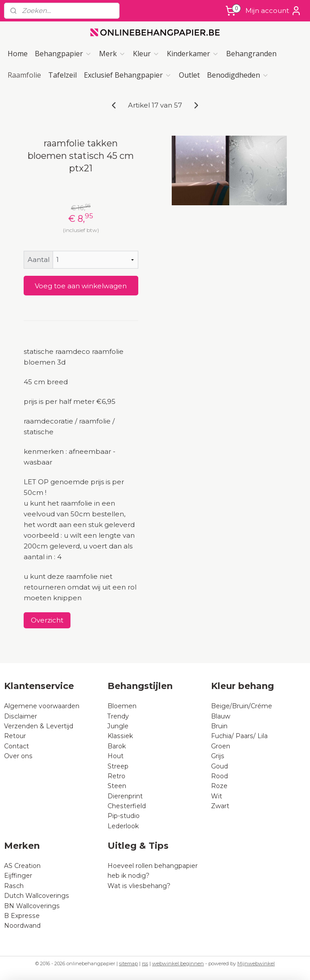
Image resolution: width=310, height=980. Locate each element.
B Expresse (22, 916)
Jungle (118, 726)
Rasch (14, 886)
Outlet (189, 75)
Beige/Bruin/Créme (242, 706)
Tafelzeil (62, 75)
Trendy (118, 716)
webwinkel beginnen (178, 963)
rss (145, 963)
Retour (15, 736)
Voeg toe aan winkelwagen (81, 286)
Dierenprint (125, 796)
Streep (118, 766)
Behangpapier (63, 54)
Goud (219, 766)
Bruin (219, 726)
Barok (117, 746)
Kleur (146, 54)
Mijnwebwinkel (256, 963)
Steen (117, 786)
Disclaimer (21, 716)
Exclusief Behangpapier (128, 75)
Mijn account (273, 11)
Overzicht (47, 620)
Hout (116, 756)
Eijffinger (18, 876)
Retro (116, 776)
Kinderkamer (193, 54)
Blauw (221, 716)
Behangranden (251, 54)
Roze (219, 786)
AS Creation (22, 866)
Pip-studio (124, 816)
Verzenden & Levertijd (39, 726)
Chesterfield (128, 806)
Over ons (18, 756)
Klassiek (120, 736)
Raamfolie (24, 75)
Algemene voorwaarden (42, 706)
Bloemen (122, 706)
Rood (219, 776)
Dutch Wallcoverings (37, 896)
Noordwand (22, 926)
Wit (217, 796)
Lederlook (123, 826)
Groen (221, 746)
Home (18, 54)
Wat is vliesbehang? (139, 886)
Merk (112, 54)
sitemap (128, 963)
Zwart (220, 806)
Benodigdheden (238, 75)
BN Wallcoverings (32, 906)
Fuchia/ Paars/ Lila (239, 736)
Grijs (218, 756)
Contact (17, 746)
